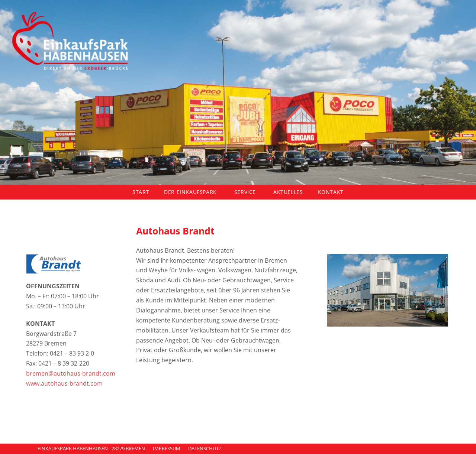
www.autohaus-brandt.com (64, 383)
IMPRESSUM (167, 448)
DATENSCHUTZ (205, 448)
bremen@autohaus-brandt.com (71, 373)
